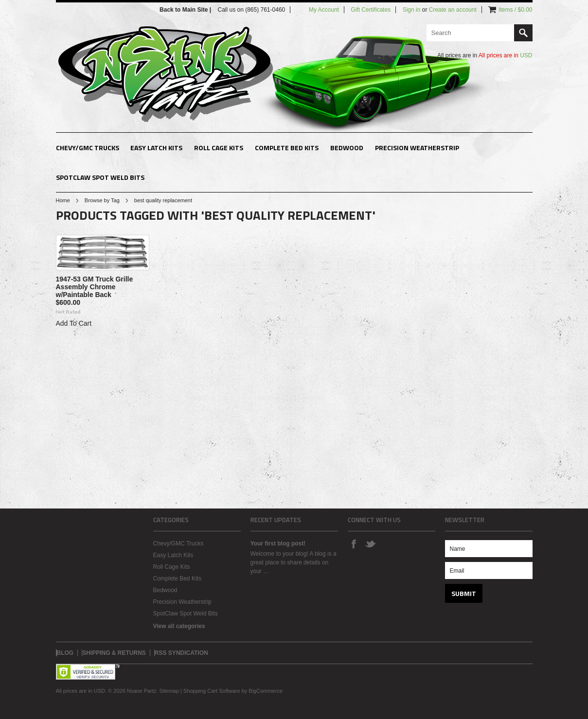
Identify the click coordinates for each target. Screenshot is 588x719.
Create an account (453, 10)
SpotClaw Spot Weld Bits (100, 177)
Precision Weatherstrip (417, 148)
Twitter (370, 544)
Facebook (354, 544)
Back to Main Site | (186, 10)
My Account (324, 10)
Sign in (412, 10)
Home (63, 200)
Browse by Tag (102, 200)
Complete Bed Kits (287, 148)
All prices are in (506, 55)
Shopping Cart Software (212, 691)
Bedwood (347, 148)
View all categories (179, 626)
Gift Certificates (371, 10)
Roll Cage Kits (219, 148)
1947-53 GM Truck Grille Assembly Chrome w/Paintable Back (95, 287)
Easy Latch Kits (156, 148)
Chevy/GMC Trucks (88, 148)
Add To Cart (74, 323)
